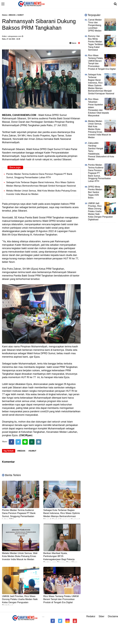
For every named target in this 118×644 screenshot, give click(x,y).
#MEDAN (21, 451)
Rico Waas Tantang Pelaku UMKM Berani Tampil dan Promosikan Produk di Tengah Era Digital (61, 599)
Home (4, 15)
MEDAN (12, 15)
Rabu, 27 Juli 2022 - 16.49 (11, 39)
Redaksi (91, 616)
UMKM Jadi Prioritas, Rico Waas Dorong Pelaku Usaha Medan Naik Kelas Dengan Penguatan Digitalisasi (100, 211)
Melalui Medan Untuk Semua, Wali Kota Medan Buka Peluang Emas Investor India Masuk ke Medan (20, 556)
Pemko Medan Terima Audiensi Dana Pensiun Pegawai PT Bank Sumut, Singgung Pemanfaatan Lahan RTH (99, 173)
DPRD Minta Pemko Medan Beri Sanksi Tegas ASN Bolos (95, 192)
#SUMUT (32, 451)
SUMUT (21, 15)
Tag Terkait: (9, 451)
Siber (102, 616)
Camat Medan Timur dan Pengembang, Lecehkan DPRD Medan (95, 25)
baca (73, 43)
